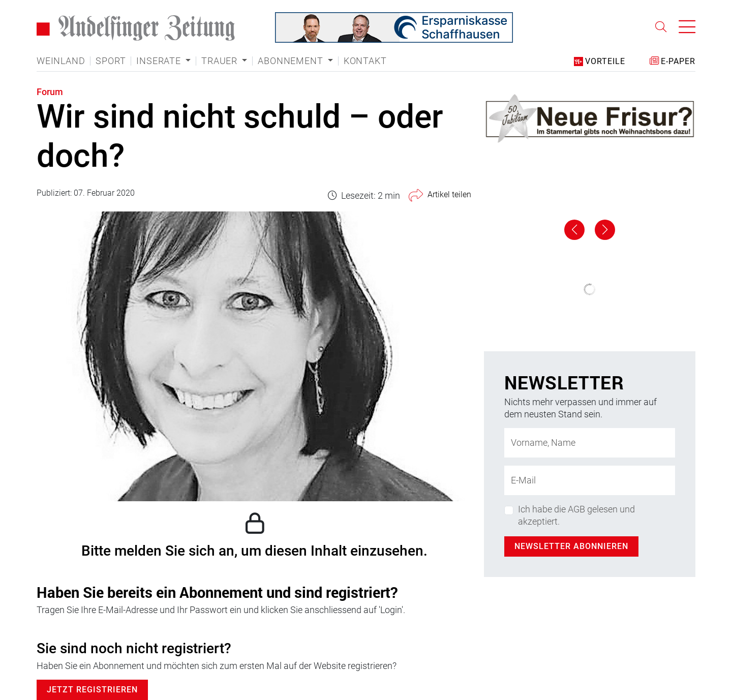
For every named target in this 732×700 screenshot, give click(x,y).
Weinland (61, 61)
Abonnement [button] (292, 61)
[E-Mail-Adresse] (590, 480)
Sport (111, 61)
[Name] (590, 443)
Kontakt (365, 61)
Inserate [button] (160, 61)
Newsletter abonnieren (571, 546)
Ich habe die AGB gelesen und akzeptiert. (576, 515)
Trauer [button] (221, 61)
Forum (50, 92)
